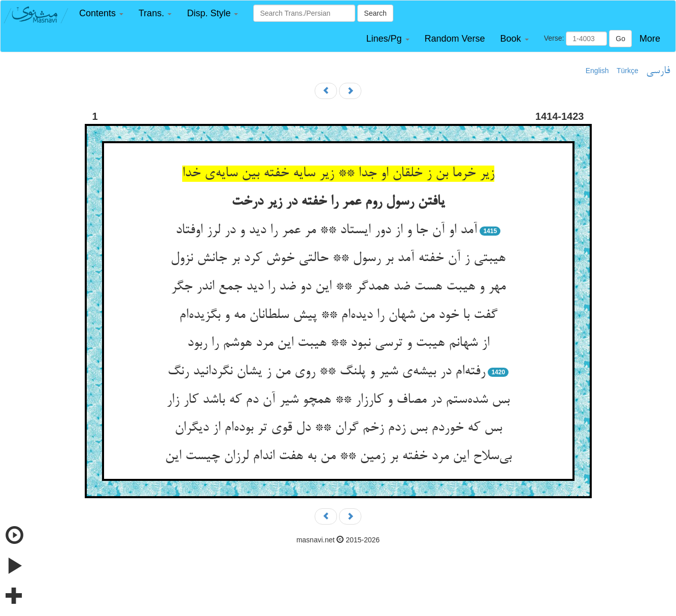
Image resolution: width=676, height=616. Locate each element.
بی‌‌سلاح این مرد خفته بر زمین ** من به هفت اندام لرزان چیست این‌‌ (338, 457)
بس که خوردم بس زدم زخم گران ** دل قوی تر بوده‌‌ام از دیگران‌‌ (338, 428)
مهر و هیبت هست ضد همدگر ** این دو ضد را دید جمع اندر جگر (338, 287)
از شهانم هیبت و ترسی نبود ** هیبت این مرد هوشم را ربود (338, 343)
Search (375, 13)
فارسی (658, 71)
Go (620, 39)
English (597, 71)
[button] (101, 13)
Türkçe (628, 71)
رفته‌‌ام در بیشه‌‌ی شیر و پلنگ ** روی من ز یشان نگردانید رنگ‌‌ (326, 372)
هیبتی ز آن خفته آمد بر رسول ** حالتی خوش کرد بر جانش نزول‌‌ (338, 258)
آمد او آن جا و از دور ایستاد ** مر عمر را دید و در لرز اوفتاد (326, 231)
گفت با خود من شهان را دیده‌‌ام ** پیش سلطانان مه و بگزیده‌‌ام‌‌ (338, 315)
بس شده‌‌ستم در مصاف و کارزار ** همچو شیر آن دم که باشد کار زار (338, 400)
